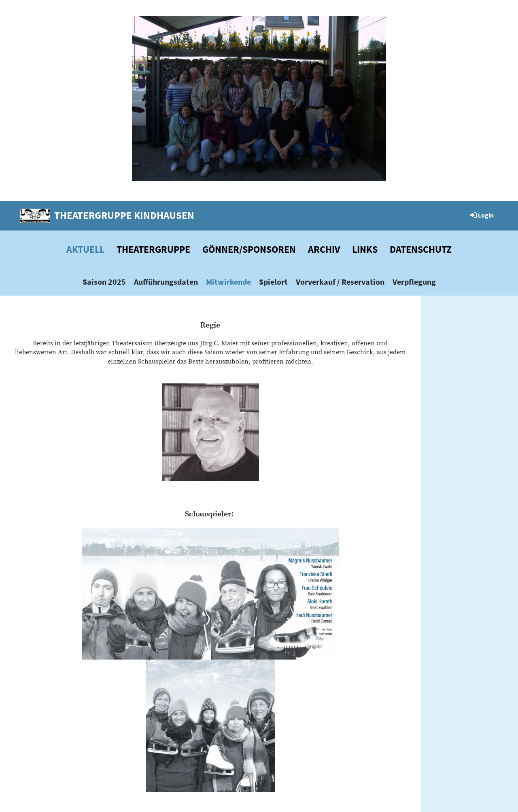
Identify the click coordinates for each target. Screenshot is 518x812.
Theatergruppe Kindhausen (124, 215)
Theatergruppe (153, 249)
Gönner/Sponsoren (249, 249)
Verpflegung (414, 282)
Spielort (273, 282)
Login (481, 215)
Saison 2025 (104, 282)
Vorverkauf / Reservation (340, 282)
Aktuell (85, 249)
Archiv (324, 249)
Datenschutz (421, 249)
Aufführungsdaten (166, 282)
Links (365, 249)
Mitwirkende (228, 282)
